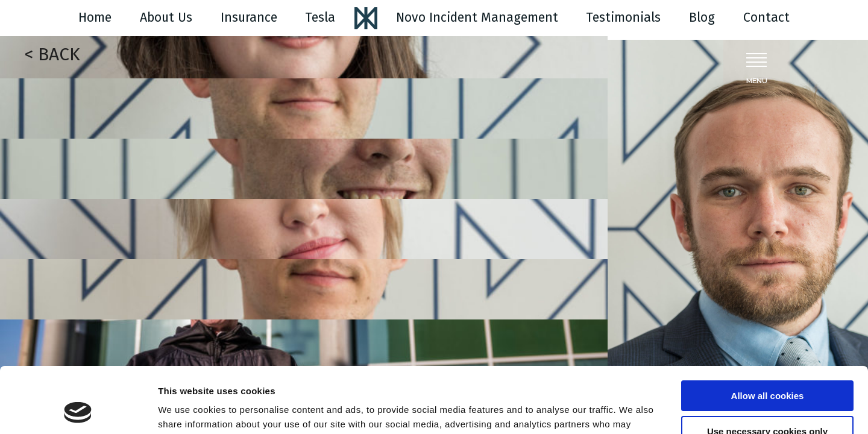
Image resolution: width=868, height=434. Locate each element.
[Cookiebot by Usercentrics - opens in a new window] (78, 410)
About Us (166, 17)
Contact (766, 17)
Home (95, 17)
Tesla (320, 17)
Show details (186, 410)
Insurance (249, 17)
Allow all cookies (768, 334)
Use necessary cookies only (767, 369)
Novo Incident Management (477, 17)
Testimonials (623, 17)
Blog (702, 17)
